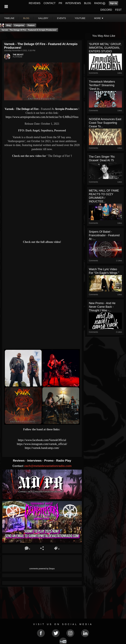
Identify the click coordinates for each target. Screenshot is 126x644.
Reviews (19, 461)
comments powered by (42, 569)
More (99, 18)
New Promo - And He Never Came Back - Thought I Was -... (102, 307)
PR (60, 3)
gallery (43, 18)
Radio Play (64, 461)
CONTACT (50, 3)
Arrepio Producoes (66, 109)
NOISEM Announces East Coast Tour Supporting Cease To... (105, 123)
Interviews (35, 461)
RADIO (98, 3)
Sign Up (113, 3)
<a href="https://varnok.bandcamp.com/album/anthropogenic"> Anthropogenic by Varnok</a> (42, 336)
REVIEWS (35, 3)
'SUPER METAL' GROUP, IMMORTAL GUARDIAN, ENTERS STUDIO (105, 48)
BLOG (88, 3)
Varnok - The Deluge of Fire (22, 109)
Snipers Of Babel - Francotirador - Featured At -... (104, 235)
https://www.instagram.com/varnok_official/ (42, 444)
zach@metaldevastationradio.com (48, 466)
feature (31, 25)
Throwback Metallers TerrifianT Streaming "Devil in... (102, 85)
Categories (19, 25)
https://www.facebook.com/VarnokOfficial (42, 440)
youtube (80, 18)
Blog (9, 25)
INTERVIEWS (73, 3)
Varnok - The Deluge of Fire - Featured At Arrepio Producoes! (29, 30)
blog (26, 18)
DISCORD (106, 10)
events (62, 18)
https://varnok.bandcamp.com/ (42, 448)
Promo (49, 461)
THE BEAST (18, 55)
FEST (118, 10)
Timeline (9, 18)
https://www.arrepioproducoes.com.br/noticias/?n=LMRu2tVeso (42, 117)
